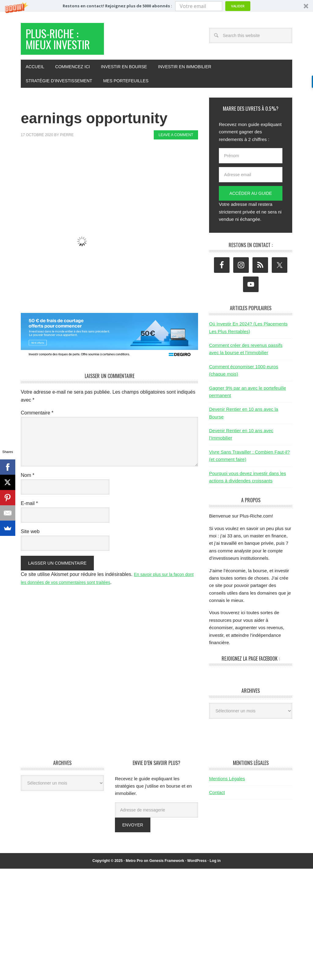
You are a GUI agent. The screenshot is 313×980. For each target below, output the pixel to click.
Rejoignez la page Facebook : (251, 679)
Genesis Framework (167, 882)
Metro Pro (134, 882)
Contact (217, 813)
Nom (28, 496)
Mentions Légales (227, 799)
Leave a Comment (176, 156)
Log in (215, 882)
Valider (238, 6)
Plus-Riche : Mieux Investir (61, 50)
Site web (30, 552)
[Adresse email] (251, 195)
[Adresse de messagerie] (156, 831)
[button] (156, 6)
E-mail (29, 524)
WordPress (197, 882)
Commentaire (37, 434)
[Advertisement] (132, 182)
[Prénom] (251, 176)
